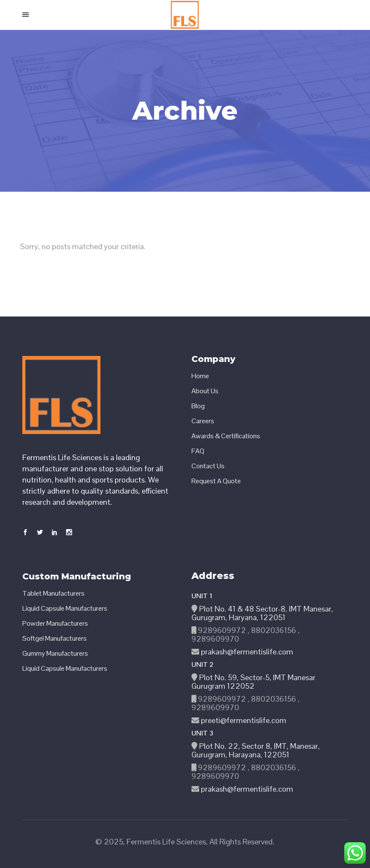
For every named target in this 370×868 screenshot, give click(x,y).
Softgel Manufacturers (55, 639)
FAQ (198, 451)
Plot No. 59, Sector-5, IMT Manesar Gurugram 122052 (253, 682)
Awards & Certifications (226, 436)
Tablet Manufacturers (53, 594)
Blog (198, 406)
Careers (203, 421)
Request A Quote (216, 481)
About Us (205, 391)
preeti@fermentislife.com (243, 720)
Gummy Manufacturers (55, 654)
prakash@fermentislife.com (246, 652)
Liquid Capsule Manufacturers (65, 609)
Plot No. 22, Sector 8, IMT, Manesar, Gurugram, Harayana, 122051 (256, 750)
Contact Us (208, 466)
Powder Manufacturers (55, 624)
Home (200, 376)
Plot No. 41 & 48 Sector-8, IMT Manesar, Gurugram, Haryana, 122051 (262, 613)
